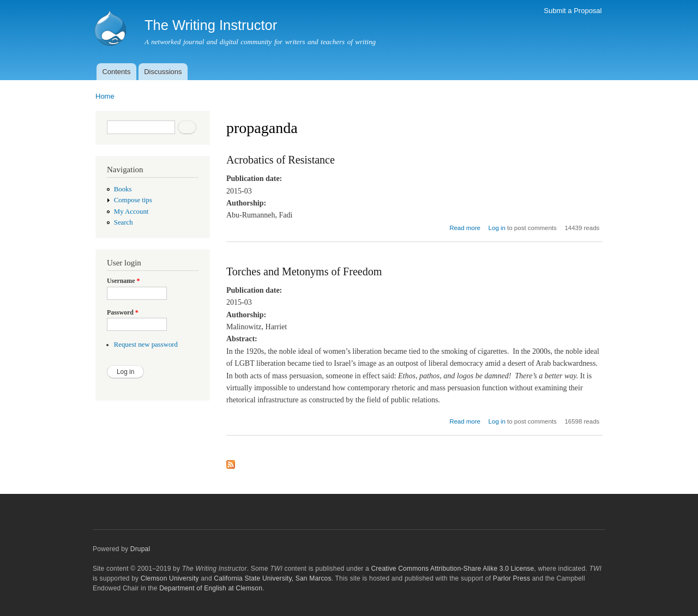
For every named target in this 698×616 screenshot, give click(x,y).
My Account (131, 212)
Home (105, 96)
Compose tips (133, 200)
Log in (497, 228)
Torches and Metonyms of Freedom (304, 271)
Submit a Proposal (573, 11)
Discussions (163, 72)
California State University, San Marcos (272, 578)
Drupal (140, 549)
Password (123, 312)
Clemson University (170, 578)
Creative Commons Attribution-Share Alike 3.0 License (452, 569)
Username (123, 281)
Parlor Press (512, 578)
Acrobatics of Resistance (281, 160)
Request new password (146, 345)
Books (123, 189)
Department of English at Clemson (211, 588)
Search (124, 222)
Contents (116, 72)
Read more (465, 228)
